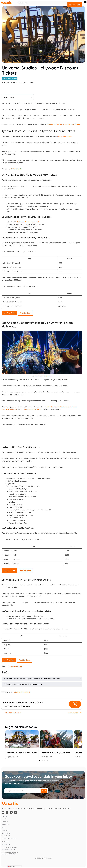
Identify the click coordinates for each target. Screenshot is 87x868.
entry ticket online (65, 136)
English (11, 867)
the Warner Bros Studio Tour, (58, 407)
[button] (31, 97)
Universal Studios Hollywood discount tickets (63, 124)
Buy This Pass (9, 660)
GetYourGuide (16, 169)
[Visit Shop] (75, 5)
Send (44, 791)
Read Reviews (25, 313)
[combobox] (45, 3)
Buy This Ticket (9, 313)
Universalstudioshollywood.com (44, 376)
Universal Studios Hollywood (10, 79)
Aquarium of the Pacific (33, 409)
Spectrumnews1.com (22, 692)
